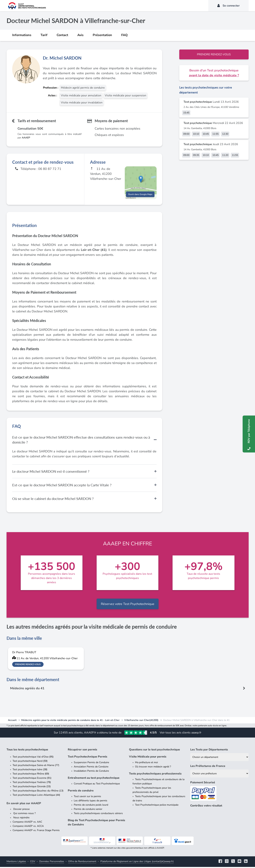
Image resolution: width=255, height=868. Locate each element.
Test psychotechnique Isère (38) (30, 771)
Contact (62, 35)
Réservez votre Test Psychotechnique (128, 605)
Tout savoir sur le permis (87, 797)
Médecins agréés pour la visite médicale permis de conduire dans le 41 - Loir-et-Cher (70, 721)
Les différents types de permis (91, 802)
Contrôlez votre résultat (206, 807)
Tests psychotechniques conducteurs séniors (98, 814)
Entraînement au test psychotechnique (94, 779)
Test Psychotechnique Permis (88, 758)
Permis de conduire (81, 792)
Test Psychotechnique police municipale (157, 806)
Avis (80, 35)
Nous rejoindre (21, 819)
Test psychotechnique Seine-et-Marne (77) (36, 766)
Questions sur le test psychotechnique (154, 751)
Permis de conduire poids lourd (91, 806)
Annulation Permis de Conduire (91, 768)
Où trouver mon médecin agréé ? (153, 768)
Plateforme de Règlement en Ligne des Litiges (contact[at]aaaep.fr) (137, 862)
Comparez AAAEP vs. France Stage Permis (36, 831)
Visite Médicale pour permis (148, 758)
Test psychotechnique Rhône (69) (31, 775)
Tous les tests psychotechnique (27, 751)
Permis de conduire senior (88, 810)
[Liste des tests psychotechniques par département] (219, 758)
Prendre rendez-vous (214, 54)
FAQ (124, 35)
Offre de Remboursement (82, 862)
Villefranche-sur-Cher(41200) (141, 721)
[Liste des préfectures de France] (219, 775)
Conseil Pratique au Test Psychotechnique (97, 785)
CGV (33, 862)
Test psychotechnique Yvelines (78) (32, 783)
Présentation (102, 35)
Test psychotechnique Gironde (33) (32, 787)
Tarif (44, 35)
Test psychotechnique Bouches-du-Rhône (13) (38, 792)
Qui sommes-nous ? (24, 814)
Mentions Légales (16, 862)
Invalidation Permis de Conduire (91, 772)
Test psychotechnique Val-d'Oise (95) (33, 758)
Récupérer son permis (82, 751)
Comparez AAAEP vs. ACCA (28, 827)
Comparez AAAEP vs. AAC (27, 823)
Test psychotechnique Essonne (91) (32, 779)
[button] (141, 180)
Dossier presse (21, 810)
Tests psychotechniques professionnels (155, 775)
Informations (22, 35)
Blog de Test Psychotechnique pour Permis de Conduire (96, 823)
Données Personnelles (52, 862)
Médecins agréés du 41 (27, 689)
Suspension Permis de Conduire (91, 763)
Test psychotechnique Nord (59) (30, 762)
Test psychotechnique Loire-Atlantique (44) (36, 796)
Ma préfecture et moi (146, 763)
